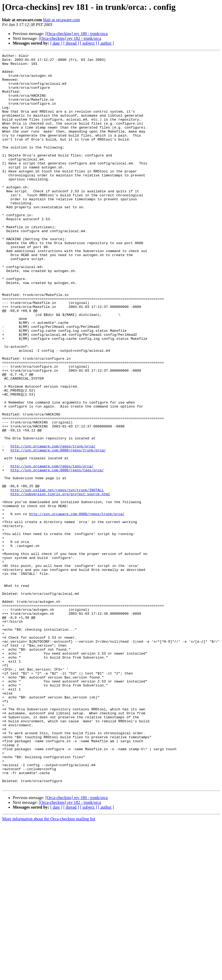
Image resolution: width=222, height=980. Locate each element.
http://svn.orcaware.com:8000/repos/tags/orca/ (57, 554)
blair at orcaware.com (62, 20)
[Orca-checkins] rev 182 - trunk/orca (70, 38)
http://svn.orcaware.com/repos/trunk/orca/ (53, 525)
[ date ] (56, 43)
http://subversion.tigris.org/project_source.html (60, 582)
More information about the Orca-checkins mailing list (49, 966)
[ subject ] (89, 43)
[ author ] (106, 43)
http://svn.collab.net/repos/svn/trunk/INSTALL (57, 578)
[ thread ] (71, 43)
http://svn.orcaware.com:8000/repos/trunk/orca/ (58, 530)
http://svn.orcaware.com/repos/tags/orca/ (52, 549)
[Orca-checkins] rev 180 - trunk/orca (77, 34)
